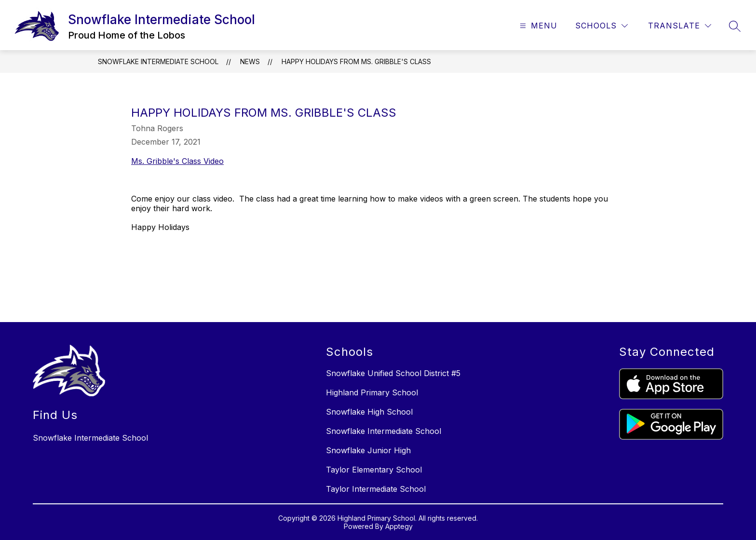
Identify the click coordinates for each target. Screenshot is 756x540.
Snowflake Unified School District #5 (393, 373)
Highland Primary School (372, 392)
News (250, 61)
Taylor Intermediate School (376, 489)
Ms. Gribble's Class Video (177, 161)
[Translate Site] (680, 26)
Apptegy (399, 526)
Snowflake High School (369, 412)
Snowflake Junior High (368, 450)
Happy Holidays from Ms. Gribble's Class (356, 61)
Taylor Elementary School (374, 470)
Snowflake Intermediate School (158, 61)
